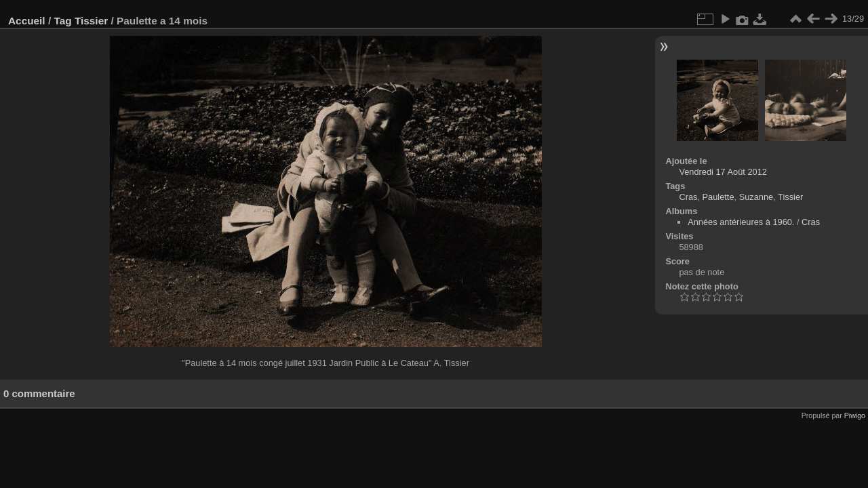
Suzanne (756, 197)
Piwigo (855, 415)
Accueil (27, 21)
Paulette (718, 197)
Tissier (91, 21)
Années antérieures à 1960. (741, 222)
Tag (62, 21)
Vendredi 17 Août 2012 (723, 172)
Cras (688, 197)
